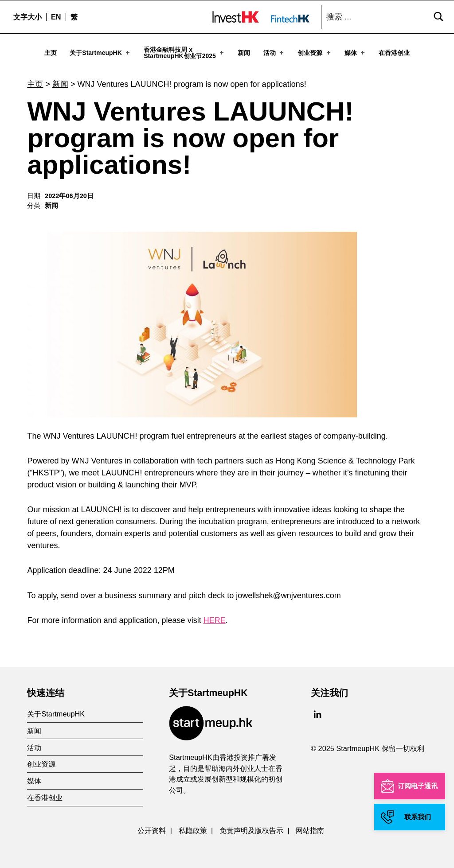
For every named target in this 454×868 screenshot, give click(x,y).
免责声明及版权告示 (251, 827)
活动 (274, 53)
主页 (51, 53)
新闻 (244, 53)
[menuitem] (56, 17)
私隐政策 (193, 827)
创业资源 (315, 53)
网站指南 (310, 827)
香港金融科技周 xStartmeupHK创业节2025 (184, 53)
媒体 (355, 53)
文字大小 (27, 17)
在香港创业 (394, 53)
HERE (215, 617)
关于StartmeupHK (100, 53)
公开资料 (152, 827)
